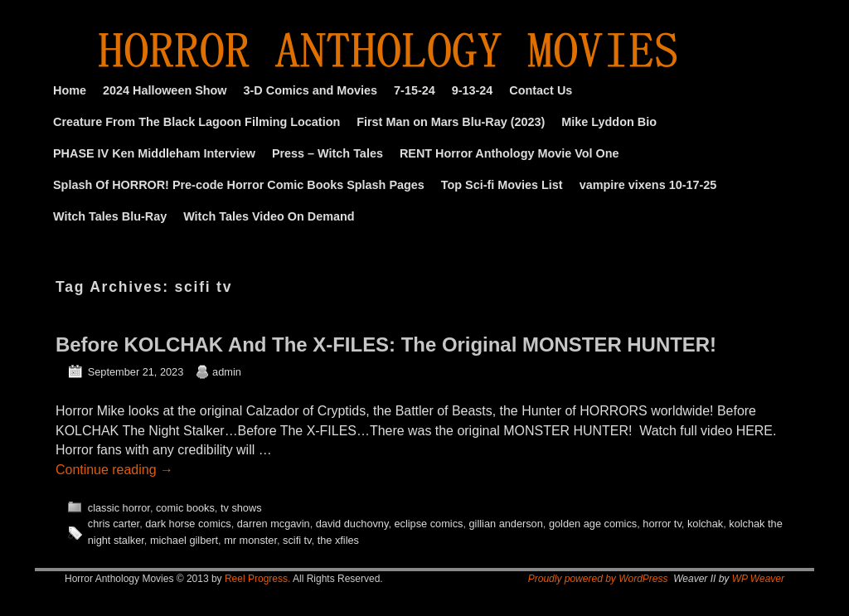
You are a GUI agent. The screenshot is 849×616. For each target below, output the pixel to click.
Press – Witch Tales (327, 153)
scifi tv (297, 540)
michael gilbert (184, 540)
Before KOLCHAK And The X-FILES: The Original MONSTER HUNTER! (386, 344)
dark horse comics (188, 524)
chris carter (114, 524)
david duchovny (352, 524)
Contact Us (541, 90)
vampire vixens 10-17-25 (648, 185)
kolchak (705, 524)
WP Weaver (758, 579)
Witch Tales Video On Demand (269, 216)
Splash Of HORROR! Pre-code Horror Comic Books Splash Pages (239, 185)
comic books (185, 508)
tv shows (241, 508)
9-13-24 (473, 90)
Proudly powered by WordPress (598, 579)
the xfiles (338, 540)
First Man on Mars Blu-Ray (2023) (451, 122)
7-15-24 (415, 90)
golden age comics (593, 524)
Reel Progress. (257, 579)
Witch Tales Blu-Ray (110, 216)
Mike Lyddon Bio (609, 122)
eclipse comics (428, 524)
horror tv (662, 524)
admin (227, 372)
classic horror (119, 508)
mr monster (250, 540)
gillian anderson (505, 524)
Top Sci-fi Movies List (502, 185)
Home (70, 90)
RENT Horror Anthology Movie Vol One (509, 153)
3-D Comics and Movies (311, 90)
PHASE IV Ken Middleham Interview (154, 153)
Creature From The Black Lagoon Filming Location (196, 122)
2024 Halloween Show (165, 90)
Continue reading (114, 470)
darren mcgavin (274, 524)
